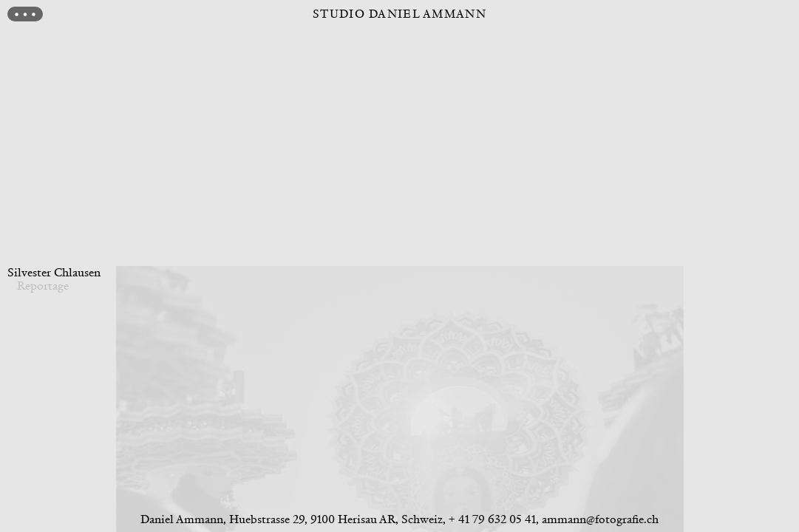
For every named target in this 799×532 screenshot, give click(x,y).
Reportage (43, 286)
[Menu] (25, 14)
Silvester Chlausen (54, 272)
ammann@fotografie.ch (600, 519)
